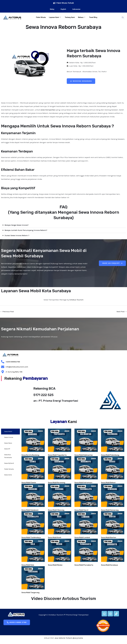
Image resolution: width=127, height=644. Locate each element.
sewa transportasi (48, 110)
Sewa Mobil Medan (55, 565)
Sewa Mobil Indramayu (83, 483)
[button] (63, 225)
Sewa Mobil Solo (28, 565)
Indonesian (75, 9)
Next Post (122, 311)
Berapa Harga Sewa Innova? (16, 225)
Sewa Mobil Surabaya (109, 565)
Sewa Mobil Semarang (110, 510)
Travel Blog (93, 17)
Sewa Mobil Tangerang (30, 593)
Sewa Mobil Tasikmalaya (31, 537)
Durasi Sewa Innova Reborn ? (17, 235)
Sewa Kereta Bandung (30, 455)
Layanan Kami (55, 17)
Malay (51, 9)
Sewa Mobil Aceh (55, 537)
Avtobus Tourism (76, 300)
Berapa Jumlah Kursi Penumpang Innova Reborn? (26, 230)
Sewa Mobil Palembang (110, 455)
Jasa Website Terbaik (63, 638)
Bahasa (82, 17)
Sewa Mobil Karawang (57, 483)
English (62, 9)
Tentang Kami (70, 17)
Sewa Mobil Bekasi (108, 483)
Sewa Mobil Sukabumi (30, 510)
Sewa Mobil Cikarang (56, 510)
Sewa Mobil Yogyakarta (57, 455)
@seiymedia (78, 638)
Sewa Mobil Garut (81, 510)
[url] (33, 440)
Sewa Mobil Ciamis (29, 483)
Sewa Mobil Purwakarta (84, 565)
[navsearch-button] (123, 17)
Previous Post (7, 311)
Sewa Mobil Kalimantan (84, 455)
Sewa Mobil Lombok (82, 537)
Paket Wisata (41, 17)
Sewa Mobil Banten (109, 537)
